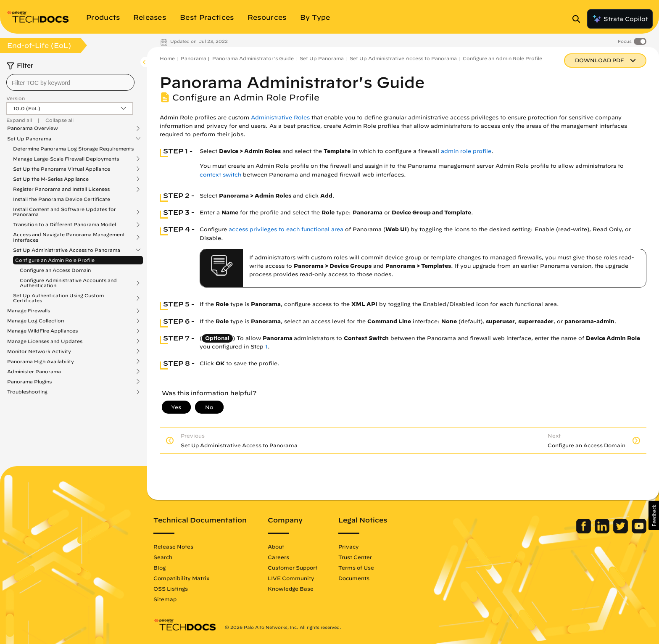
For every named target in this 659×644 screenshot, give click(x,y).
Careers (278, 557)
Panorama (194, 58)
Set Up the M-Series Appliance (51, 179)
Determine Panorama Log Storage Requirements (73, 149)
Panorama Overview (33, 128)
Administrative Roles (280, 117)
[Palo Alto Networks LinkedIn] (603, 531)
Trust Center (355, 557)
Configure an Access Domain (55, 270)
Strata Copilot (620, 19)
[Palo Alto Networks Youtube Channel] (639, 531)
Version (16, 98)
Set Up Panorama (29, 139)
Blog (159, 567)
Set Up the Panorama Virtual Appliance (62, 169)
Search (163, 557)
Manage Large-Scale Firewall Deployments (66, 159)
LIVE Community (291, 578)
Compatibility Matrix (181, 578)
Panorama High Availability (41, 362)
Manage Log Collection (36, 321)
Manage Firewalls (29, 311)
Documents (354, 578)
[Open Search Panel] (579, 19)
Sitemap (165, 599)
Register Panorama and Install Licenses (61, 189)
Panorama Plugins (29, 382)
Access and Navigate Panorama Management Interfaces (69, 237)
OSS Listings (171, 589)
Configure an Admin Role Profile (55, 260)
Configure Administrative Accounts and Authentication (68, 283)
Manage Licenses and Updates (45, 341)
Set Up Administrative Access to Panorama (67, 250)
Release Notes (173, 546)
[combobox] (70, 82)
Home (167, 58)
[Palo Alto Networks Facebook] (584, 531)
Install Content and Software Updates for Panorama (65, 212)
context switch (220, 175)
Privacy (349, 546)
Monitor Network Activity (39, 351)
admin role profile (466, 151)
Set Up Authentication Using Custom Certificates (58, 298)
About (276, 546)
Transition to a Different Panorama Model (65, 224)
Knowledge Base (291, 589)
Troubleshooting (27, 392)
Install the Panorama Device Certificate (62, 199)
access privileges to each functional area (286, 229)
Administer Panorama (34, 372)
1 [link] (266, 347)
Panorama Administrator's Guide (253, 58)
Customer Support (293, 567)
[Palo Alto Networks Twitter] (621, 531)
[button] (654, 515)
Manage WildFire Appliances (42, 331)
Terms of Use (356, 567)
